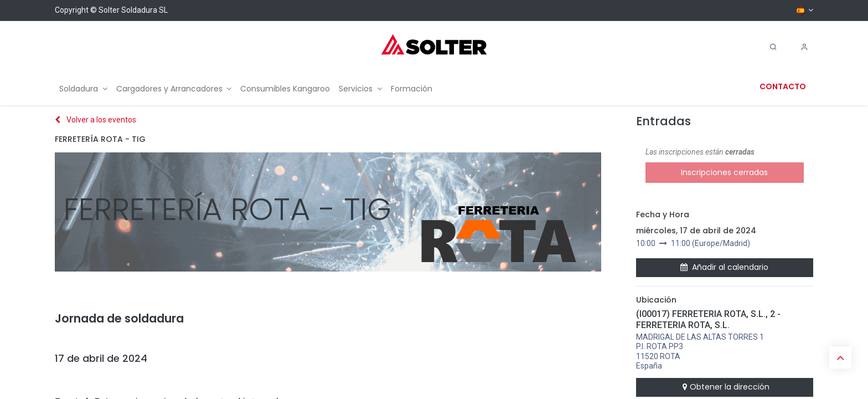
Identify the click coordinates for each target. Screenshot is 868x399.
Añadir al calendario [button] (724, 267)
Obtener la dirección (725, 387)
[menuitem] (83, 89)
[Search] (773, 47)
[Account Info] (804, 47)
